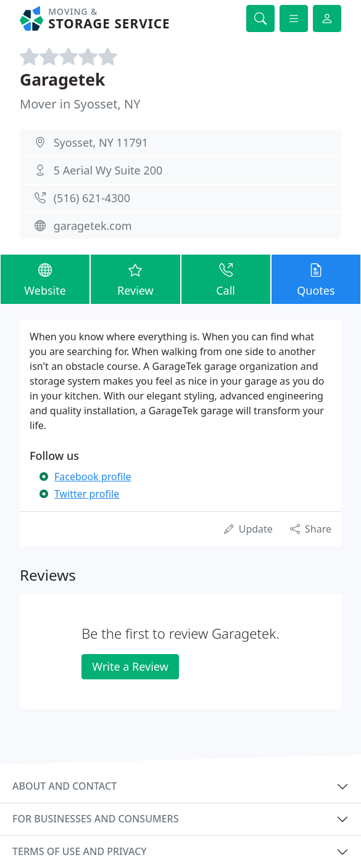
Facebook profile (93, 477)
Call (226, 279)
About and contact (64, 786)
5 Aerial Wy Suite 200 (108, 170)
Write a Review (130, 666)
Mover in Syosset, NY (80, 104)
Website (45, 279)
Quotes (316, 279)
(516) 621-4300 (92, 198)
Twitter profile (87, 494)
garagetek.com (93, 226)
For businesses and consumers (95, 819)
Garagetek (62, 80)
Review (135, 279)
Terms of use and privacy (80, 851)
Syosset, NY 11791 (101, 142)
